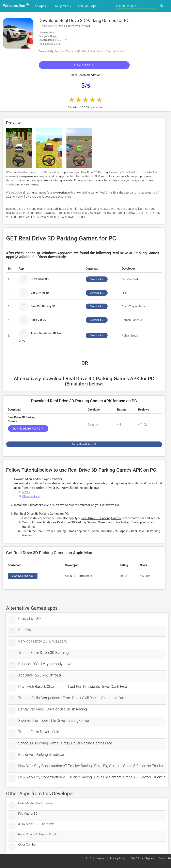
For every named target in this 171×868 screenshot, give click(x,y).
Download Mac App (23, 576)
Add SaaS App (87, 6)
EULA (88, 858)
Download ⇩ (84, 65)
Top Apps (41, 6)
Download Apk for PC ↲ (28, 429)
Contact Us (165, 858)
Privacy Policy (118, 858)
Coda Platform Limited (74, 26)
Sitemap (101, 858)
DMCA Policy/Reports (142, 858)
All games (63, 6)
